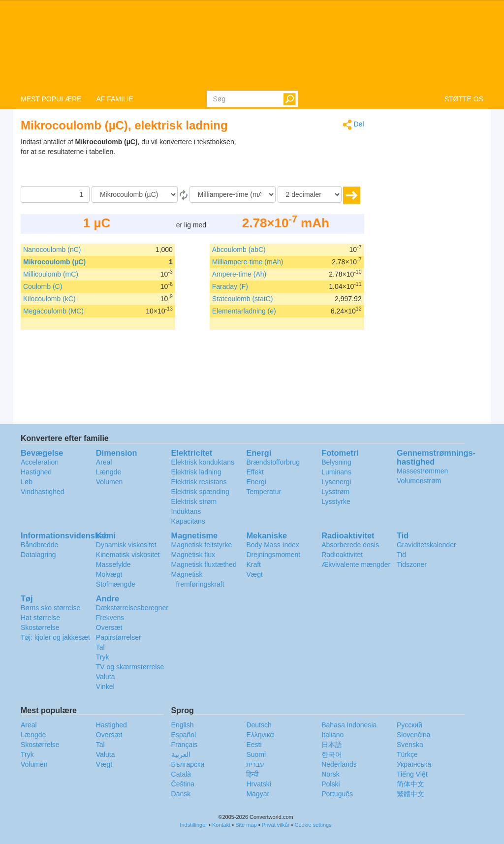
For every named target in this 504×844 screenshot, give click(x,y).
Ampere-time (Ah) (239, 274)
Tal (100, 647)
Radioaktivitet (342, 555)
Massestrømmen (422, 471)
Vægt (254, 574)
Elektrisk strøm (194, 501)
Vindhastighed (42, 492)
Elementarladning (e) (244, 311)
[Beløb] (55, 194)
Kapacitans (188, 521)
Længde (109, 472)
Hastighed (36, 472)
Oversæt (109, 627)
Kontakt (221, 825)
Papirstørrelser (119, 637)
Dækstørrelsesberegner (132, 608)
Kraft (253, 564)
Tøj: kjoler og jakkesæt (55, 637)
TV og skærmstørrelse (130, 667)
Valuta (106, 677)
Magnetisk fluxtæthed (204, 564)
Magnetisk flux (193, 555)
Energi (256, 482)
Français (185, 745)
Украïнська (414, 764)
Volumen (109, 482)
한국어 (332, 754)
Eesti (254, 745)
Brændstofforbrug (273, 462)
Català (181, 774)
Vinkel (105, 687)
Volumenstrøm (419, 481)
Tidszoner (412, 564)
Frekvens (110, 618)
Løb (27, 482)
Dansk (181, 794)
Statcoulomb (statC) (243, 299)
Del (353, 125)
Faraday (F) (230, 286)
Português (337, 794)
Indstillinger (193, 825)
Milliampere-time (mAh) (248, 262)
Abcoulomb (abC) (239, 250)
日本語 (332, 745)
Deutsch (259, 725)
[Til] (233, 194)
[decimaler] (310, 194)
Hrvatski (259, 784)
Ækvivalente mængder (356, 564)
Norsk (331, 774)
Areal (104, 462)
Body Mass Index (272, 545)
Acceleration (40, 462)
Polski (331, 784)
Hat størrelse (40, 618)
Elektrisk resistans (199, 482)
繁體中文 (410, 794)
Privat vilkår (276, 825)
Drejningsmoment (273, 555)
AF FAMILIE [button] (114, 99)
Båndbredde (39, 545)
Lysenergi (336, 482)
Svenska (410, 745)
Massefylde (113, 564)
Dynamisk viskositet (126, 545)
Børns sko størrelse (50, 608)
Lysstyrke (336, 501)
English (183, 725)
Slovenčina (414, 735)
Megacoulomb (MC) (53, 311)
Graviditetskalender (426, 545)
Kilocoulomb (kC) (49, 299)
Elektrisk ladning (196, 472)
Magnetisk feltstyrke (202, 545)
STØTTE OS (464, 99)
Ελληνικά (260, 735)
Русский (409, 725)
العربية (181, 754)
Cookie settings (313, 825)
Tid (401, 555)
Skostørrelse (40, 627)
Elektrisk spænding (200, 492)
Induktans (186, 511)
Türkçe (407, 754)
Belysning (336, 462)
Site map (246, 825)
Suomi (256, 754)
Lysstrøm (335, 492)
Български (188, 764)
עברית (255, 764)
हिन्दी (252, 774)
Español (184, 735)
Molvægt (109, 574)
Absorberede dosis (350, 545)
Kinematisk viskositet (128, 555)
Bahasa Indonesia (349, 725)
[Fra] (135, 194)
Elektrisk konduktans (203, 462)
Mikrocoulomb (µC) (54, 262)
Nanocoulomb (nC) (52, 250)
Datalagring (38, 555)
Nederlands (339, 764)
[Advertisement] (303, 161)
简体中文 (410, 784)
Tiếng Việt (412, 774)
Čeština (183, 784)
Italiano (332, 735)
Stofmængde (116, 584)
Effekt (255, 472)
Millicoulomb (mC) (51, 274)
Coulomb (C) (43, 286)
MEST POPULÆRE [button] (51, 99)
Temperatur (264, 492)
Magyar (258, 794)
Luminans (336, 472)
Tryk (103, 657)
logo (252, 45)
